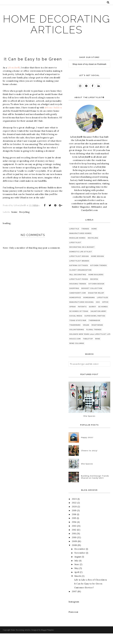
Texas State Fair (78, 331)
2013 (74, 537)
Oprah (72, 317)
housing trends (78, 294)
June (77, 575)
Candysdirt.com (78, 304)
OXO (98, 313)
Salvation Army (98, 322)
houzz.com (75, 349)
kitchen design (96, 294)
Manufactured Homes (80, 244)
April (77, 583)
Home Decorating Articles (57, 29)
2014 (74, 533)
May (77, 579)
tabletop (88, 349)
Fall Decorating (78, 285)
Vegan (86, 336)
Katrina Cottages (79, 276)
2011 (74, 544)
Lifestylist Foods (79, 290)
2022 (74, 513)
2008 (74, 556)
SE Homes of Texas (79, 322)
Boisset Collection (92, 299)
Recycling (24, 223)
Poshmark (102, 75)
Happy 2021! (87, 448)
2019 (74, 521)
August (78, 567)
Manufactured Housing (81, 313)
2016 (74, 525)
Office (105, 313)
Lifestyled (103, 308)
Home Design (97, 267)
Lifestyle (74, 239)
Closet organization (80, 281)
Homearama (89, 308)
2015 (74, 529)
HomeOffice (75, 308)
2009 (74, 552)
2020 (74, 517)
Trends (85, 239)
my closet (90, 75)
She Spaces (89, 427)
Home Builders (96, 285)
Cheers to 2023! (89, 461)
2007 (74, 602)
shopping (74, 299)
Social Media (76, 326)
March (78, 587)
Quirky (92, 317)
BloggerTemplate (47, 641)
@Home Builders (53, 118)
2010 (74, 548)
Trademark (75, 336)
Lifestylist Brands (79, 271)
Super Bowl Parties (95, 326)
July (76, 571)
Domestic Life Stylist (81, 262)
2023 (74, 509)
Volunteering (77, 340)
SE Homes (103, 317)
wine (98, 349)
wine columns (77, 354)
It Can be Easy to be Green (88, 594)
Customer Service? (84, 598)
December (80, 560)
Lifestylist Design (79, 267)
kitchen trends (99, 276)
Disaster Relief (96, 304)
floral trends (94, 340)
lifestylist (75, 253)
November (80, 564)
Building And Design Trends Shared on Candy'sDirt (95, 488)
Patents (82, 317)
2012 (74, 540)
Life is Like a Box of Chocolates (91, 590)
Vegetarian (97, 336)
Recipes (94, 290)
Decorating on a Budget (82, 258)
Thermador (94, 331)
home (14, 223)
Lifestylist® (14, 78)
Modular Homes (77, 249)
